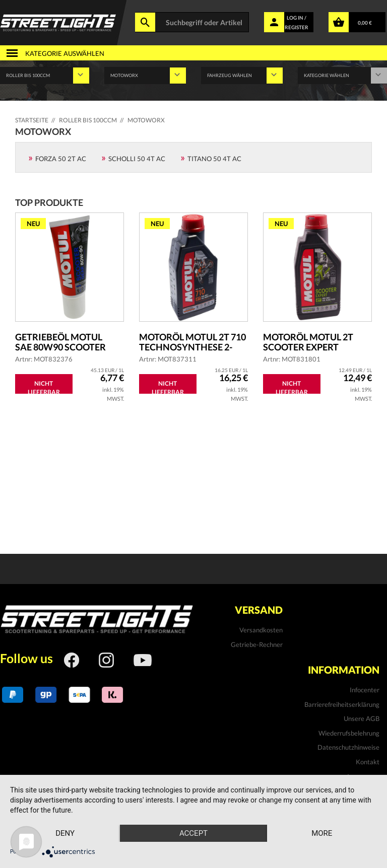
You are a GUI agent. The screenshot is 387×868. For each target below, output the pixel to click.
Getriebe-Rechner (257, 644)
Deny (65, 833)
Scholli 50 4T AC (137, 159)
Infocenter (365, 690)
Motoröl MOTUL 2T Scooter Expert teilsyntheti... (308, 342)
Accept (193, 833)
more (322, 833)
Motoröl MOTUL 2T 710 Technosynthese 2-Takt (192, 342)
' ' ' (242, 76)
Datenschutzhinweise (348, 747)
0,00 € (365, 23)
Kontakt (368, 762)
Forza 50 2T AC (61, 159)
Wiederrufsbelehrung (349, 733)
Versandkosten (261, 630)
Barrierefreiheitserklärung (342, 704)
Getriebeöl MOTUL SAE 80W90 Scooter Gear (60, 342)
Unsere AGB (362, 718)
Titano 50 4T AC (214, 159)
